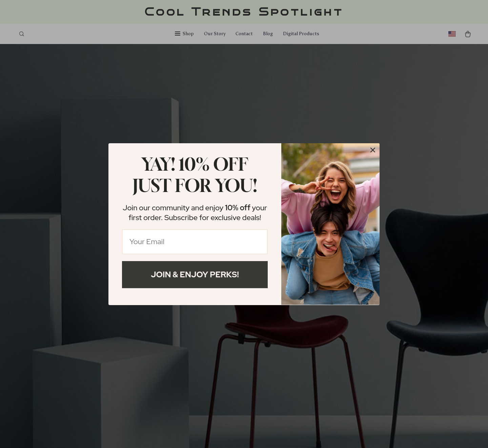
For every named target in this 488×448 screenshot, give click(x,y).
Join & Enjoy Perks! (195, 274)
